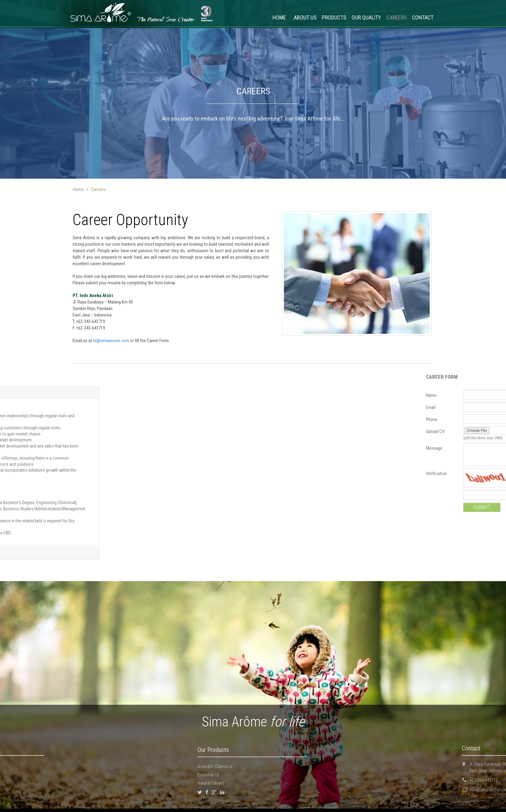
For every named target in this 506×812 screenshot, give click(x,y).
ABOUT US (305, 17)
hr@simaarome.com (96, 341)
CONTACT (423, 17)
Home (78, 189)
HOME (279, 17)
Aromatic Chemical (215, 768)
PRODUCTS (334, 17)
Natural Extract (211, 785)
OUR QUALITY (366, 17)
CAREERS (397, 17)
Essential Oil (208, 777)
